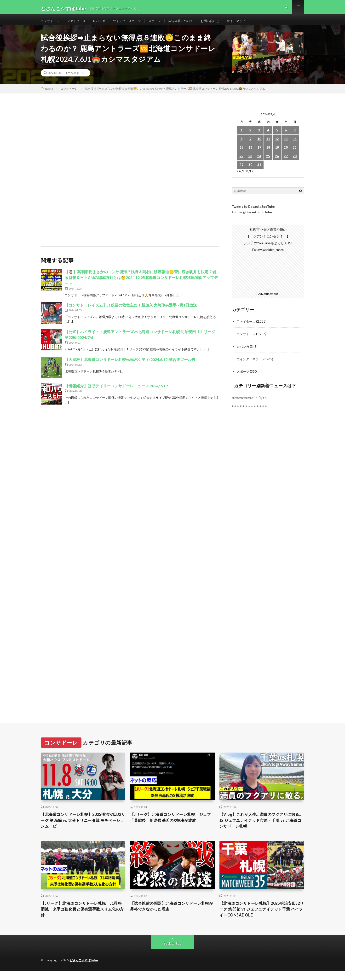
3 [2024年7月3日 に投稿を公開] (259, 136)
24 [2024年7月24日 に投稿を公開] (259, 162)
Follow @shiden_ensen (268, 256)
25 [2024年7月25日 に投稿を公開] (268, 162)
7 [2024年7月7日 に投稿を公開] (295, 136)
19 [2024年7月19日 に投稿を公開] (277, 154)
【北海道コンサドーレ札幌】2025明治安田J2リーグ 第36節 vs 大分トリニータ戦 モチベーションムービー (83, 827)
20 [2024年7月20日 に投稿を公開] (286, 154)
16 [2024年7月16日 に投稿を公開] (250, 154)
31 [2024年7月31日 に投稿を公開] (259, 171)
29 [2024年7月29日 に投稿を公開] (241, 171)
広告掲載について (189, 24)
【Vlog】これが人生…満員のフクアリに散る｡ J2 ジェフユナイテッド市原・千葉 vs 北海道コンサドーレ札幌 (262, 827)
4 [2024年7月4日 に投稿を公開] (268, 136)
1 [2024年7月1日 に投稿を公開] (241, 136)
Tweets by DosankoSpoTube (253, 213)
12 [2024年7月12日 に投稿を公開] (277, 145)
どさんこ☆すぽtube (85, 969)
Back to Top (173, 952)
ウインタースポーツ (132, 24)
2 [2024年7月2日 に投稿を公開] (250, 136)
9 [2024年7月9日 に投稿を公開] (250, 145)
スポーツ (161, 24)
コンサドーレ (51, 24)
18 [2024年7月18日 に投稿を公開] (268, 154)
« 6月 (241, 177)
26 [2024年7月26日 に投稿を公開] (277, 162)
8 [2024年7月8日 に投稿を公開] (241, 145)
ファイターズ (78, 24)
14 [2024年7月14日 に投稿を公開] (295, 145)
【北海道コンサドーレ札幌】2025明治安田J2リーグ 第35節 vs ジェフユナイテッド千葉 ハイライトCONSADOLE (261, 917)
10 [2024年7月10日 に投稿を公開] (259, 145)
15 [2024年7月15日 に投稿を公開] (241, 154)
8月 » (250, 177)
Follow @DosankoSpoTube (252, 218)
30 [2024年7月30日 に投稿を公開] (250, 171)
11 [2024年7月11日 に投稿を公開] (268, 145)
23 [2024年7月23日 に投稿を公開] (250, 162)
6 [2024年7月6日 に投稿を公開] (286, 136)
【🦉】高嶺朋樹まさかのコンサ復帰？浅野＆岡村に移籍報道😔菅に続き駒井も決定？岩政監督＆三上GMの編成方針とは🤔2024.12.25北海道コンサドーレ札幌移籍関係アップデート (141, 284)
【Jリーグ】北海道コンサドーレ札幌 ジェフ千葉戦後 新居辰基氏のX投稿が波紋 (172, 824)
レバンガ (103, 24)
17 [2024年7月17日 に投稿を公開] (259, 154)
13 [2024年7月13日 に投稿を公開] (286, 145)
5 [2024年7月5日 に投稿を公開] (277, 136)
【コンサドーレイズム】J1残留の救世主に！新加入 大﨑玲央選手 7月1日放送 (131, 311)
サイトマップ (247, 24)
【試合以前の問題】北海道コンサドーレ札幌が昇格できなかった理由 (172, 914)
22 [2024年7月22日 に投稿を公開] (241, 162)
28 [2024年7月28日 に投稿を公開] (295, 162)
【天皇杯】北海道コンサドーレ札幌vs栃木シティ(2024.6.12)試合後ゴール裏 (130, 366)
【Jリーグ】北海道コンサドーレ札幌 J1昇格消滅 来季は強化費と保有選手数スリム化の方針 (83, 917)
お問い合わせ (219, 24)
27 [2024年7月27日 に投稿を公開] (286, 162)
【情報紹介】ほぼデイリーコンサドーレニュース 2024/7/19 (116, 392)
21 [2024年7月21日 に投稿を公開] (295, 154)
